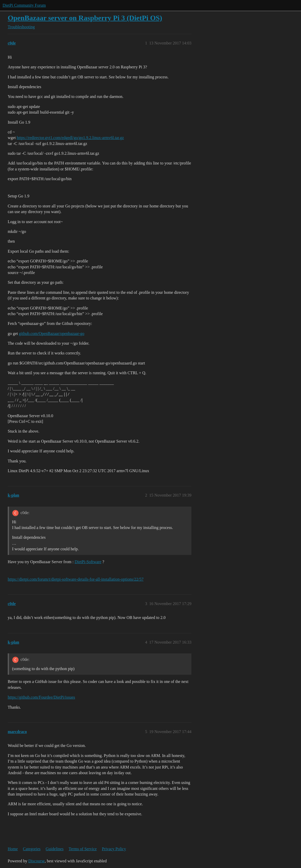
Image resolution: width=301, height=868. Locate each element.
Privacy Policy (114, 849)
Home (13, 849)
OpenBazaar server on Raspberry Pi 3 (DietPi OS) (85, 18)
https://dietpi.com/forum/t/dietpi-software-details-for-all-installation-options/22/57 (76, 579)
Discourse (37, 861)
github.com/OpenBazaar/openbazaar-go (52, 334)
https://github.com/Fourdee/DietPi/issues (41, 697)
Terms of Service (83, 849)
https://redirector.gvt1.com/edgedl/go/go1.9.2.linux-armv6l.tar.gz (70, 138)
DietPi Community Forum (24, 5)
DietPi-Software (88, 562)
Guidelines (55, 849)
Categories (32, 849)
